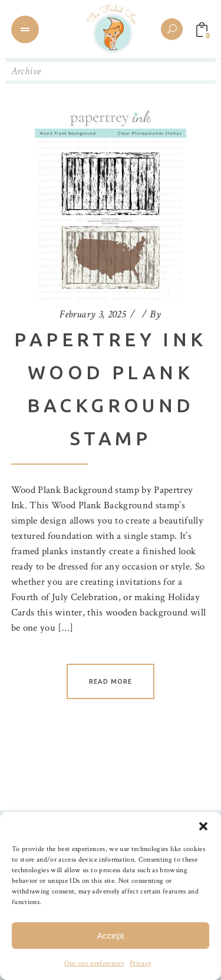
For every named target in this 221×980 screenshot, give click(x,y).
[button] (203, 826)
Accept (111, 936)
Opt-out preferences (94, 963)
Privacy (140, 963)
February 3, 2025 (93, 314)
